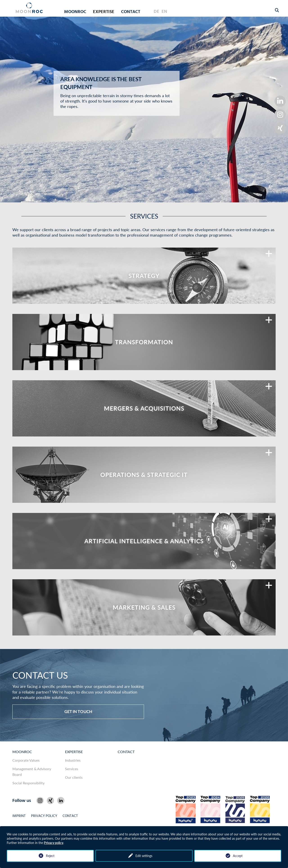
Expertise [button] (104, 12)
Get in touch (78, 712)
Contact (131, 12)
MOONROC (22, 752)
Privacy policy (54, 843)
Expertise (74, 752)
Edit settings (144, 856)
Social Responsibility (28, 783)
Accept (238, 856)
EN (164, 12)
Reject (50, 856)
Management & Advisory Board (32, 772)
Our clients (74, 777)
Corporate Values (26, 760)
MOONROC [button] (75, 12)
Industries (73, 760)
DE (156, 12)
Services (72, 769)
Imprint (19, 816)
